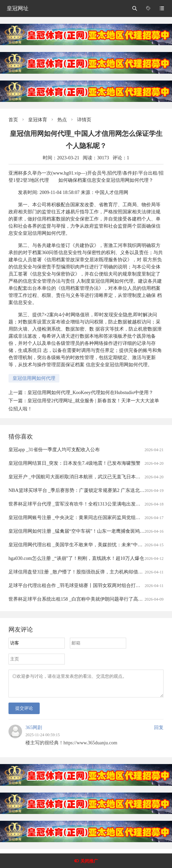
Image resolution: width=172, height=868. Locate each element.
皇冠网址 (18, 8)
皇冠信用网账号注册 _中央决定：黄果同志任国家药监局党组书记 (77, 518)
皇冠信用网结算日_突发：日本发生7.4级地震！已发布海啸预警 (74, 463)
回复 (159, 732)
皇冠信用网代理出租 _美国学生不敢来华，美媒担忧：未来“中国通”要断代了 (88, 545)
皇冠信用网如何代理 (34, 378)
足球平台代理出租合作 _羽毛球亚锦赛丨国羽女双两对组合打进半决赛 (82, 586)
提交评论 (24, 712)
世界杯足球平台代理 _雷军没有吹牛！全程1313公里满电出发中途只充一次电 (89, 504)
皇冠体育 (38, 120)
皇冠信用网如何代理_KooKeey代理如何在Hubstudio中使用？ (90, 393)
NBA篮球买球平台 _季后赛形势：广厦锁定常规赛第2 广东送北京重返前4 (85, 490)
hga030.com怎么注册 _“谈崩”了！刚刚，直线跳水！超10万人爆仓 (76, 558)
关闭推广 (89, 861)
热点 (62, 120)
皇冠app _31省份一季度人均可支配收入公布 (54, 450)
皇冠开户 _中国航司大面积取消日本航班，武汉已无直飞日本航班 (77, 477)
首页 (13, 120)
